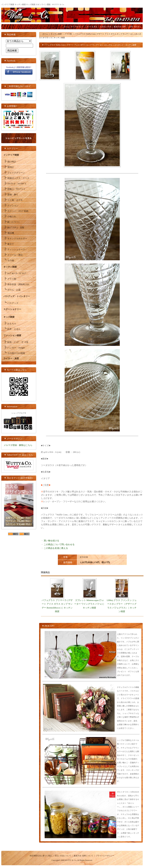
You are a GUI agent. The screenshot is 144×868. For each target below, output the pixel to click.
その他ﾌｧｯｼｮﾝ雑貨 (14, 353)
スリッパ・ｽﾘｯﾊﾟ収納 (16, 211)
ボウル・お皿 (12, 290)
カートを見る (92, 27)
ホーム (67, 27)
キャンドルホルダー (15, 238)
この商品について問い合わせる (59, 544)
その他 (9, 260)
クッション (11, 206)
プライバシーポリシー (105, 856)
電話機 (9, 233)
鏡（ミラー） (12, 222)
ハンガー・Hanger (14, 348)
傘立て (9, 244)
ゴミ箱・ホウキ (13, 200)
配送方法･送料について (83, 856)
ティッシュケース (14, 249)
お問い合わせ (134, 27)
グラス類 (10, 279)
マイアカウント (77, 27)
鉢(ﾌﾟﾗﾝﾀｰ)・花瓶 (14, 228)
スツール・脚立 (13, 255)
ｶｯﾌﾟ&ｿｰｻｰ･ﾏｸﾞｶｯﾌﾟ (15, 273)
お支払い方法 (106, 27)
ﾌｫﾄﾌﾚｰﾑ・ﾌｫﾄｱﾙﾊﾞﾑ (15, 184)
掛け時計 (10, 162)
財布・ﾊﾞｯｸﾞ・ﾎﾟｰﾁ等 (16, 342)
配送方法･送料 (120, 27)
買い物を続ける (51, 541)
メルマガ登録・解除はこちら (18, 445)
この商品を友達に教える (56, 548)
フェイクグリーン (14, 173)
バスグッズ (11, 303)
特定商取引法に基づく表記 (41, 856)
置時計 (9, 167)
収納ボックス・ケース (16, 178)
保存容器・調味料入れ (16, 284)
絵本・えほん (12, 329)
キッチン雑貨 (56, 34)
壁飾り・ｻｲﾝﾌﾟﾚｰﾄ (14, 189)
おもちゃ (10, 324)
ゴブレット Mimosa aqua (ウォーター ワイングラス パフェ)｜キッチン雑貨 (89, 604)
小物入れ (10, 217)
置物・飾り (11, 195)
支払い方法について (63, 856)
